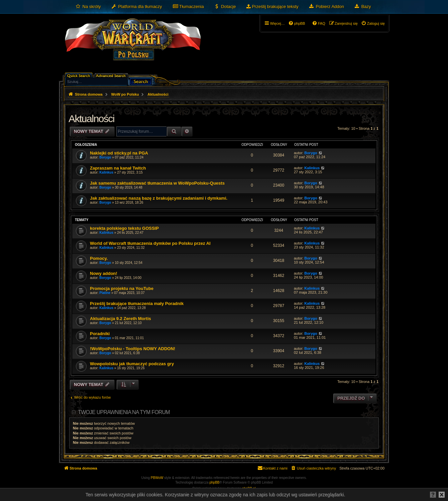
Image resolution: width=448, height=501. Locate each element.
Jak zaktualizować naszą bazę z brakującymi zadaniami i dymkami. (159, 198)
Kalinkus (106, 172)
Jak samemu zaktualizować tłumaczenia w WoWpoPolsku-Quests (157, 183)
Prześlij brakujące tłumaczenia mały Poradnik (137, 304)
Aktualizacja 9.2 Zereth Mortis (121, 319)
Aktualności (91, 119)
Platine (105, 293)
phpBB (215, 482)
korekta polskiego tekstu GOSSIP (124, 228)
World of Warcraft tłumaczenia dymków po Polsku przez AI (150, 243)
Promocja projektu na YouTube (122, 288)
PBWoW (157, 478)
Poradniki (100, 334)
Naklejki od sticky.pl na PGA (119, 153)
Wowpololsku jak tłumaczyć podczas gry (132, 364)
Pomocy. (99, 258)
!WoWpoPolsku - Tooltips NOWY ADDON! (133, 349)
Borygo (105, 157)
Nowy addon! (104, 273)
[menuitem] (88, 7)
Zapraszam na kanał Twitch (118, 168)
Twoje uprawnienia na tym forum (124, 412)
